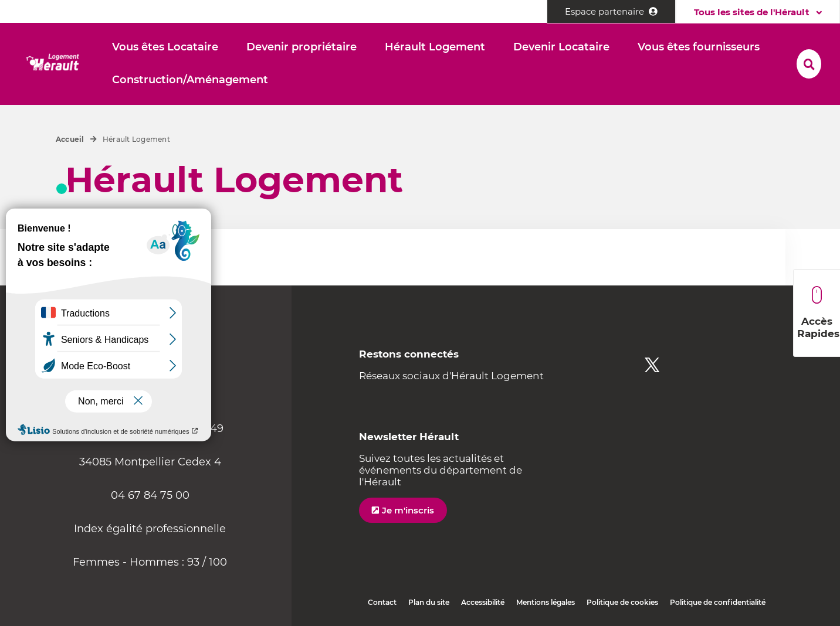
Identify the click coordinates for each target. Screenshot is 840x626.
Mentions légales (546, 602)
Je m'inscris (408, 510)
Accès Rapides (818, 313)
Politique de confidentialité (718, 602)
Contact (382, 602)
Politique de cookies (622, 602)
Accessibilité (483, 602)
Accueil (70, 139)
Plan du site (429, 602)
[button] (165, 47)
